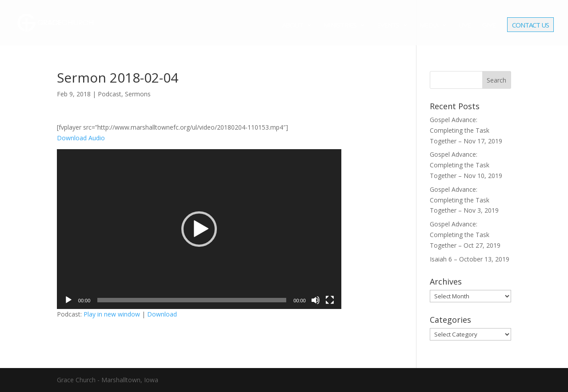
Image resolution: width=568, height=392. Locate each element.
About (293, 26)
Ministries (340, 26)
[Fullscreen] (330, 300)
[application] (199, 229)
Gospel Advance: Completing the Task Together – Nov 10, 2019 (466, 165)
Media (429, 26)
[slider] (192, 300)
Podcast (110, 94)
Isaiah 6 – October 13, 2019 (470, 259)
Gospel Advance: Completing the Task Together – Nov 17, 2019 (466, 130)
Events (388, 26)
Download (162, 314)
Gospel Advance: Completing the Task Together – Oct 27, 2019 (465, 235)
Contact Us (530, 26)
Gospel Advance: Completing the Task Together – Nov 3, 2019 (464, 200)
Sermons (138, 94)
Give (489, 26)
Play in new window (112, 314)
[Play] (68, 300)
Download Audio (81, 138)
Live (465, 26)
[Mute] (316, 300)
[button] (199, 229)
